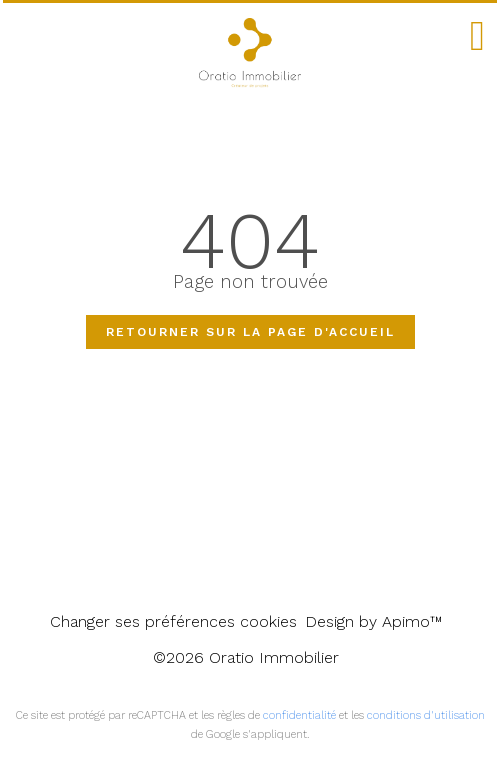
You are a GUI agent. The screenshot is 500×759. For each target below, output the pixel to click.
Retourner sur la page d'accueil (250, 332)
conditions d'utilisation (426, 715)
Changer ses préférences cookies (173, 621)
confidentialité (299, 715)
